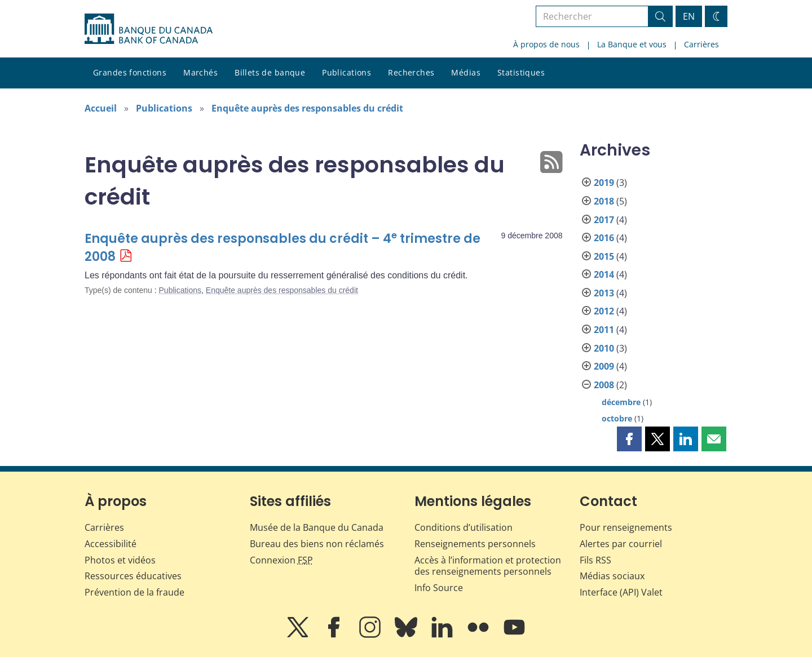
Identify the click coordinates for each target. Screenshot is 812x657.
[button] (629, 439)
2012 (604, 311)
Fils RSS (595, 560)
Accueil (101, 108)
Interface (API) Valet (621, 592)
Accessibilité (111, 544)
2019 (604, 183)
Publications (347, 72)
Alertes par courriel (621, 544)
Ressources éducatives (133, 576)
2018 (604, 201)
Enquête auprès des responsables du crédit (307, 108)
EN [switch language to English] (689, 16)
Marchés (200, 72)
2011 (604, 330)
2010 (604, 348)
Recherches (411, 72)
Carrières (701, 44)
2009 (604, 366)
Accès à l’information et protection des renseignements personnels (488, 566)
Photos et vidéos (120, 560)
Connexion (281, 560)
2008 (604, 385)
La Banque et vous (632, 44)
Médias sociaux (612, 576)
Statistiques (521, 72)
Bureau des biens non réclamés (317, 544)
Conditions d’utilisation (464, 527)
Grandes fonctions (130, 72)
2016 (604, 238)
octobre (617, 418)
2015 (604, 256)
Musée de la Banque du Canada (317, 527)
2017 (604, 220)
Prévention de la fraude (134, 592)
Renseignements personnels (475, 544)
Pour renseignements (626, 527)
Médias (466, 72)
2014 (604, 274)
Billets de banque (270, 72)
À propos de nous (546, 44)
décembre (621, 402)
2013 (604, 293)
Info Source (439, 588)
